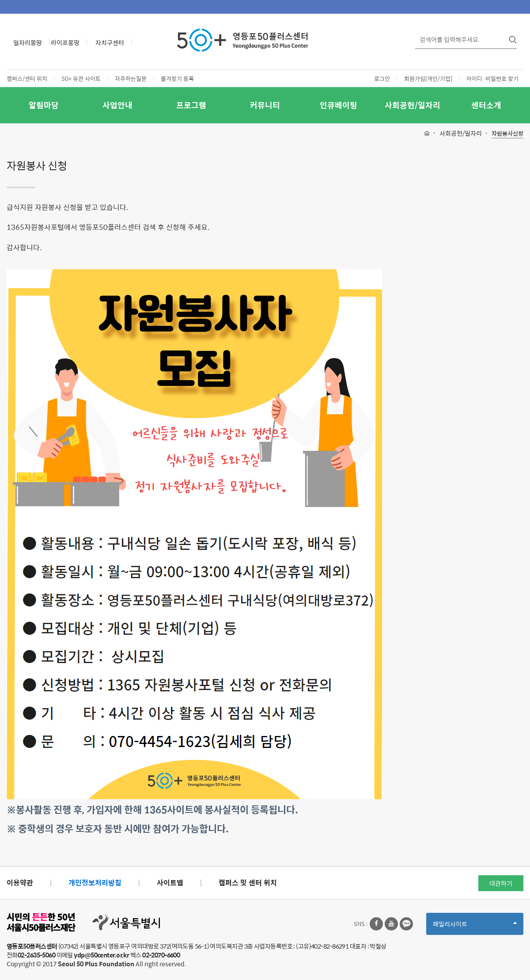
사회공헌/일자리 (413, 105)
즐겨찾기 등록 (177, 78)
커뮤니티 (265, 105)
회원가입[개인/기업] (428, 78)
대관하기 (501, 883)
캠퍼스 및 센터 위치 (248, 883)
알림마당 (44, 105)
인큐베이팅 (339, 105)
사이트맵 (170, 883)
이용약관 (20, 883)
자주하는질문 (131, 78)
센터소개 (486, 105)
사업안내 (117, 105)
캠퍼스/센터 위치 (27, 78)
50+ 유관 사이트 (81, 78)
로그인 (382, 78)
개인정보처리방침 (95, 883)
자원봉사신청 (507, 134)
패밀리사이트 (475, 927)
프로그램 (191, 105)
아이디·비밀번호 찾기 (492, 78)
